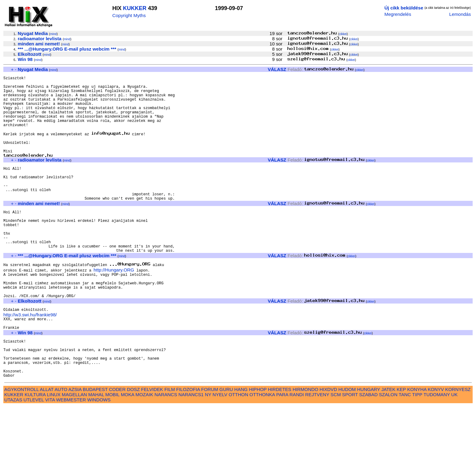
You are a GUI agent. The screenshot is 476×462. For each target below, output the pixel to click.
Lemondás (460, 14)
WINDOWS (99, 455)
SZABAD (368, 450)
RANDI (297, 450)
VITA (50, 455)
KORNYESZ (458, 445)
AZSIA (75, 445)
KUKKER (135, 8)
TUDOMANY (437, 450)
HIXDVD (328, 445)
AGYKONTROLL (21, 445)
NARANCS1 (191, 450)
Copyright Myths (129, 15)
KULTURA (35, 450)
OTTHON (238, 450)
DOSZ (133, 445)
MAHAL (96, 450)
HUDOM (347, 445)
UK (455, 450)
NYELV (220, 450)
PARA (282, 450)
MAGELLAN (74, 450)
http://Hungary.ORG (114, 306)
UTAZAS (13, 455)
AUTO (61, 445)
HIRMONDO (305, 445)
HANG (241, 445)
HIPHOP (258, 445)
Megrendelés (398, 14)
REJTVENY (317, 450)
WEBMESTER (71, 455)
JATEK (388, 445)
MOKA (128, 450)
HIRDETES (280, 445)
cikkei (343, 34)
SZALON (388, 450)
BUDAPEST (95, 445)
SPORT (350, 450)
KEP (401, 445)
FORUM (210, 445)
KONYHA (417, 445)
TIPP (417, 450)
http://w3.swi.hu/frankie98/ (30, 358)
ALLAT (47, 445)
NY (208, 450)
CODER (117, 445)
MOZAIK (144, 450)
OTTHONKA (262, 450)
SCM (336, 450)
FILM (170, 445)
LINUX (54, 450)
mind (53, 34)
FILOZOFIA (188, 445)
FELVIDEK (152, 445)
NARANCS (166, 450)
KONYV (436, 445)
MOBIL (113, 450)
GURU (226, 445)
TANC (405, 450)
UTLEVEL (34, 455)
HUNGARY (369, 445)
